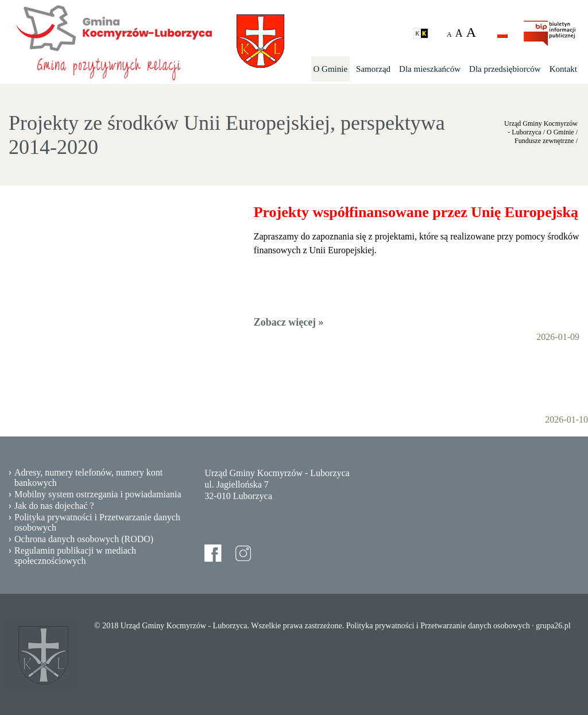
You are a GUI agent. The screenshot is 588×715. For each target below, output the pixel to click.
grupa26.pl (553, 626)
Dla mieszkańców (430, 69)
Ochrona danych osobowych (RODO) (84, 539)
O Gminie (331, 69)
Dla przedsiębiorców (505, 69)
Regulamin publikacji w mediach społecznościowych (75, 556)
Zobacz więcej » (289, 322)
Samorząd (373, 69)
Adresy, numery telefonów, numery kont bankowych (88, 478)
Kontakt (563, 69)
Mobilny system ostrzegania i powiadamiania (98, 494)
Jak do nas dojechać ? (54, 506)
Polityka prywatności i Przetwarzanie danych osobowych (97, 522)
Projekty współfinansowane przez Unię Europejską (416, 212)
